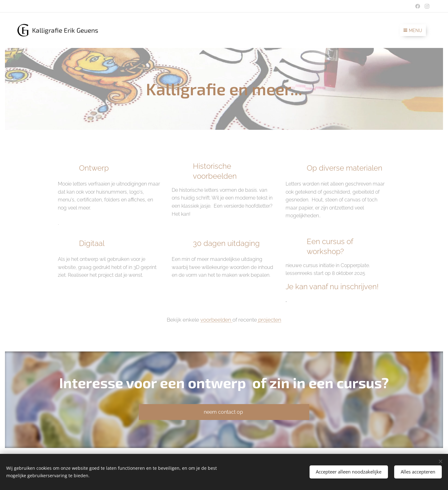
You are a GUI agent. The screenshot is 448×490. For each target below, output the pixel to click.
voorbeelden (216, 320)
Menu (413, 31)
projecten (269, 320)
